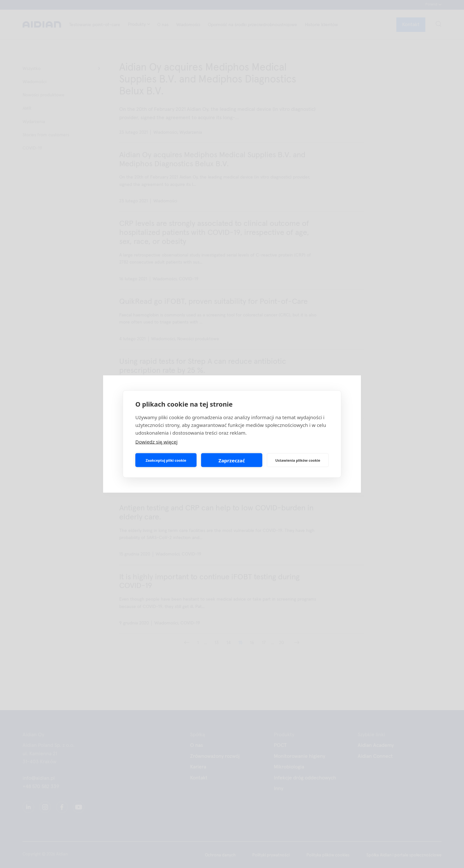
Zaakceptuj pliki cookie (166, 460)
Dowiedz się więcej (156, 442)
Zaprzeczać (232, 460)
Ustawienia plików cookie (298, 460)
